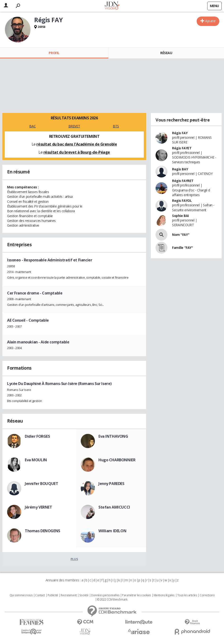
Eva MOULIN (36, 460)
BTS (116, 126)
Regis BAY (180, 169)
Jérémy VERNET (38, 507)
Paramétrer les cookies (136, 595)
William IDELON (112, 531)
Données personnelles (105, 595)
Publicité (53, 595)
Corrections (207, 595)
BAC (32, 126)
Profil (54, 53)
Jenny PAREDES (111, 484)
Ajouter (210, 21)
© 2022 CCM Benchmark (112, 600)
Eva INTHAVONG (113, 436)
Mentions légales (164, 595)
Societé (84, 595)
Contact (40, 595)
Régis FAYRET (183, 181)
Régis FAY (180, 133)
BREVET (74, 126)
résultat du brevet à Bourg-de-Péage (77, 152)
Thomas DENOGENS (42, 531)
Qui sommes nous (21, 595)
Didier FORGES (37, 436)
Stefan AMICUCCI (114, 507)
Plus (74, 559)
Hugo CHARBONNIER (117, 460)
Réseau (166, 53)
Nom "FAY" (181, 235)
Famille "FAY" (183, 248)
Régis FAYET (182, 148)
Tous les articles (187, 595)
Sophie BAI (180, 216)
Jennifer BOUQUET (41, 484)
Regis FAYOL (182, 201)
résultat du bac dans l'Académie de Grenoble (77, 144)
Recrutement (69, 595)
